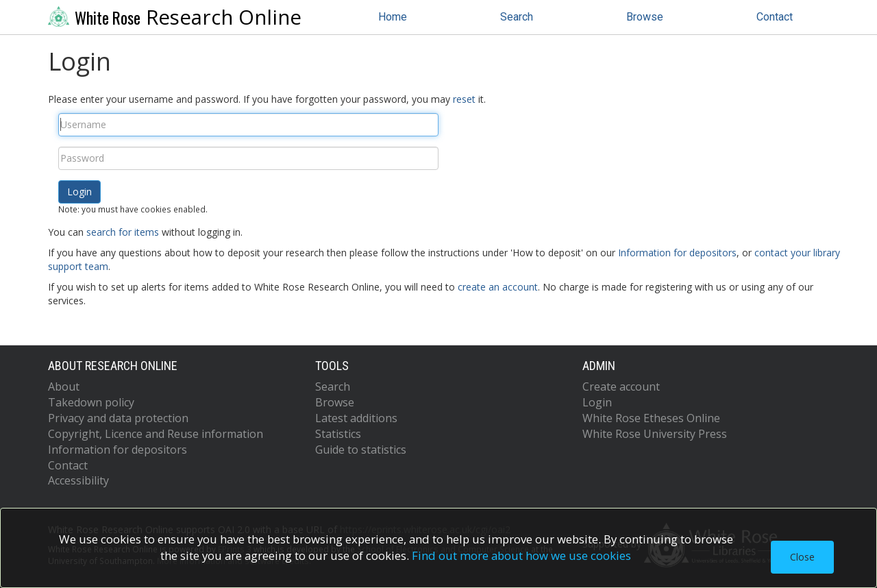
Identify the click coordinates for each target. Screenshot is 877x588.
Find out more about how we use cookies (521, 555)
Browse (645, 17)
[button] (79, 192)
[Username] (248, 125)
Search (517, 17)
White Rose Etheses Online (651, 418)
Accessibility (78, 480)
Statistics (338, 434)
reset (464, 99)
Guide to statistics (361, 450)
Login (597, 402)
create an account (498, 287)
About (64, 387)
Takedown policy (91, 402)
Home (393, 17)
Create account (621, 387)
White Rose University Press (655, 434)
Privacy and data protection (118, 418)
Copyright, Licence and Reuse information (156, 434)
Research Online (175, 17)
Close (802, 557)
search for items (123, 232)
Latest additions (356, 418)
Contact (775, 17)
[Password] (248, 158)
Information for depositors (677, 253)
